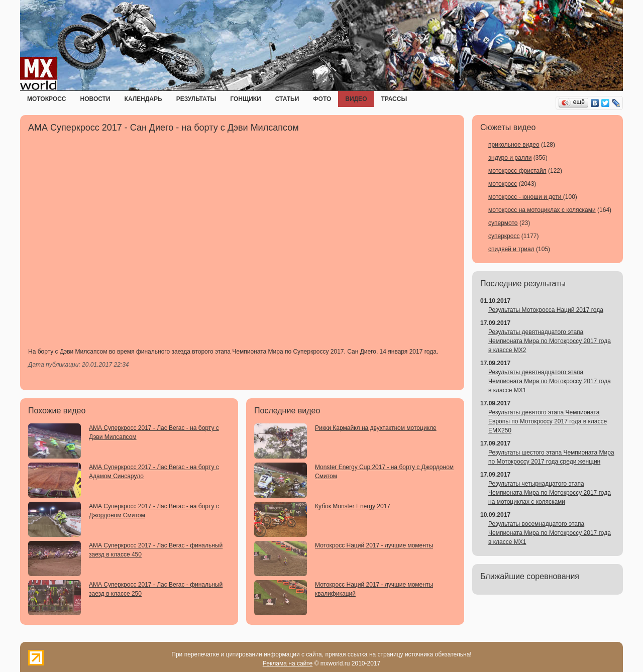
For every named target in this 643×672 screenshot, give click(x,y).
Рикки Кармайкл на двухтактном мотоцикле (376, 428)
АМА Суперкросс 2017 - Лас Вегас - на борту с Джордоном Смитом (154, 511)
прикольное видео (514, 145)
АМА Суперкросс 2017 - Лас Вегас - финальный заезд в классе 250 (156, 589)
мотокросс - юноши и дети (526, 197)
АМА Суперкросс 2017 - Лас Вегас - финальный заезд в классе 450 (156, 550)
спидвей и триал (511, 249)
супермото (503, 223)
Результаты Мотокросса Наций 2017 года (546, 310)
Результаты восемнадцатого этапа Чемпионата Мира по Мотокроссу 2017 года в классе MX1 (550, 533)
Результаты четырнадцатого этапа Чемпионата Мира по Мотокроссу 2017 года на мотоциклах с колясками (550, 493)
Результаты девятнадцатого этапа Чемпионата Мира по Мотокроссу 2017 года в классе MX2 (550, 341)
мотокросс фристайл (517, 171)
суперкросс (504, 236)
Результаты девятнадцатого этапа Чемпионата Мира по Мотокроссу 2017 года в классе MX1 (550, 381)
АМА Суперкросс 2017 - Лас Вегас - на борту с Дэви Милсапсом (154, 432)
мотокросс (503, 184)
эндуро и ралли (510, 158)
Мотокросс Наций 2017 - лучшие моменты (374, 545)
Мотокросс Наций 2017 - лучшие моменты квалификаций (374, 589)
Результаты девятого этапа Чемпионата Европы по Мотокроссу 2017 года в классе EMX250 (548, 421)
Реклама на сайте (288, 663)
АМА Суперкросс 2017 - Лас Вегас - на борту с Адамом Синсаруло (154, 472)
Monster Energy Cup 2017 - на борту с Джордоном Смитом (384, 472)
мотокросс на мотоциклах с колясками (542, 210)
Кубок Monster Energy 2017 (353, 506)
